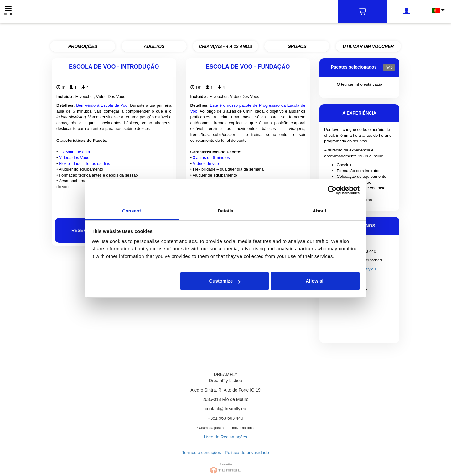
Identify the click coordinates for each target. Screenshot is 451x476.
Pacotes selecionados (354, 67)
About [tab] (319, 211)
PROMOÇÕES (83, 46)
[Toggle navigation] (8, 12)
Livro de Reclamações (226, 437)
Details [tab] (225, 211)
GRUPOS (297, 46)
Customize (225, 281)
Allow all (315, 281)
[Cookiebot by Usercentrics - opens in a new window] (332, 190)
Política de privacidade (247, 453)
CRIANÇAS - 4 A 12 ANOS (225, 46)
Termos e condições (202, 453)
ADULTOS (154, 46)
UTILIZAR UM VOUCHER (368, 46)
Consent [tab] (132, 211)
